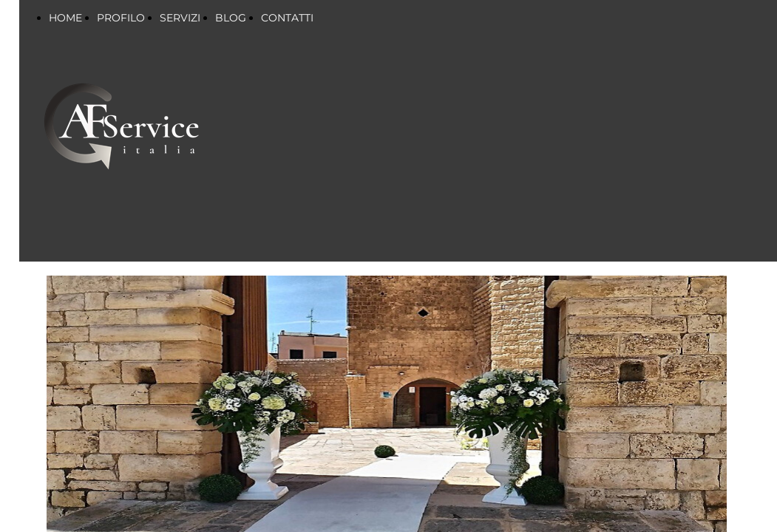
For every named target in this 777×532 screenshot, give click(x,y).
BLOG (231, 18)
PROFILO (121, 18)
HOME (65, 18)
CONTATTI (287, 18)
